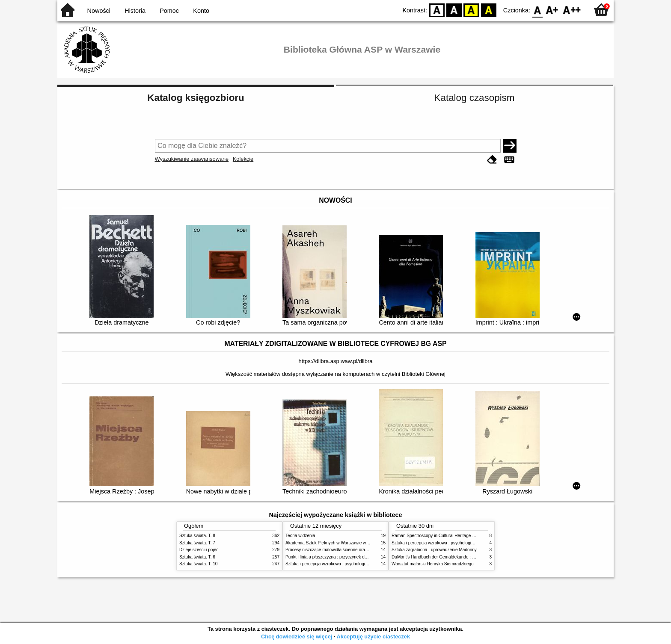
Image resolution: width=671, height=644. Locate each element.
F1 (552, 10)
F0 (537, 10)
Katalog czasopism (475, 98)
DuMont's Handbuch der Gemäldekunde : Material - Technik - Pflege (457, 557)
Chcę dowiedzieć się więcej (297, 637)
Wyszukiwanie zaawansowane (192, 159)
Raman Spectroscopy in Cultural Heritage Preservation (444, 536)
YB (471, 10)
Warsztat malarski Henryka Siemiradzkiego (433, 564)
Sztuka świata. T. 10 (198, 564)
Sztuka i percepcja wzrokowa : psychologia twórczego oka (341, 564)
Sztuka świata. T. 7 (197, 543)
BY (488, 10)
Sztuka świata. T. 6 (197, 557)
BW (454, 10)
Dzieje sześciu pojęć (199, 550)
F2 (572, 10)
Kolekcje (243, 159)
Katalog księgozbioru (196, 98)
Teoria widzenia (300, 536)
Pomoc (169, 11)
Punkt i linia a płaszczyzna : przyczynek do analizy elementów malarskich (355, 557)
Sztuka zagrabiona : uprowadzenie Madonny (434, 550)
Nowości (99, 11)
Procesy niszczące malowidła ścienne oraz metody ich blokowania (349, 550)
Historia (135, 11)
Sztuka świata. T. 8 (197, 536)
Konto (201, 11)
